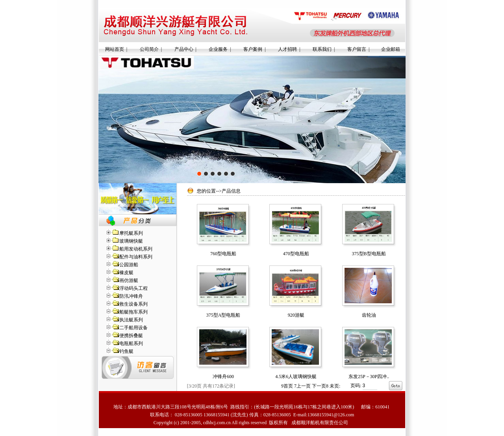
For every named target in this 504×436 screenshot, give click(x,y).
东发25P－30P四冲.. (369, 377)
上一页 (302, 386)
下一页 (320, 386)
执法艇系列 (131, 320)
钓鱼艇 (126, 351)
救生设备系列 (133, 304)
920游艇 (296, 315)
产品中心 (184, 49)
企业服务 (218, 49)
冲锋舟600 (223, 377)
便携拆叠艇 (131, 336)
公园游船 (129, 265)
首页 (287, 386)
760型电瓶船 (223, 254)
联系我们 (322, 49)
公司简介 (149, 49)
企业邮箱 (391, 49)
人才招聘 (287, 49)
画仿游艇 (129, 280)
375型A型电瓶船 (223, 315)
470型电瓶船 (296, 254)
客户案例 (253, 49)
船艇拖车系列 (133, 312)
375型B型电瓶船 (369, 254)
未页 (335, 386)
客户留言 (357, 49)
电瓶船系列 (131, 343)
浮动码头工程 (133, 288)
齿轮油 (369, 315)
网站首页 (115, 49)
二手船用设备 (133, 328)
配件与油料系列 (136, 257)
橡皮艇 (126, 273)
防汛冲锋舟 (131, 296)
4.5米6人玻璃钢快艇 (296, 377)
